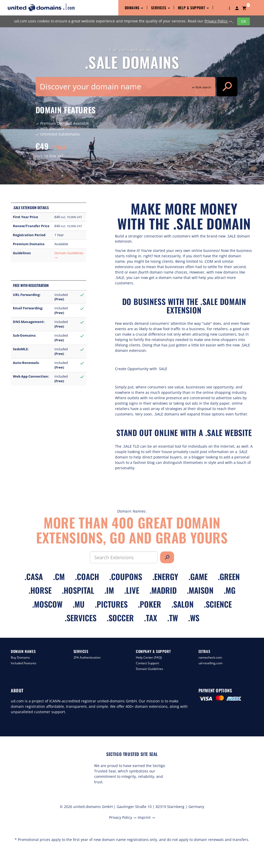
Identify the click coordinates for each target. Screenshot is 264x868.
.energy (165, 577)
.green (229, 577)
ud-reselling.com (211, 663)
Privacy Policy (219, 21)
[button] (229, 8)
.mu (79, 604)
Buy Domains (20, 657)
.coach (87, 577)
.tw (173, 618)
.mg (230, 590)
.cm (59, 577)
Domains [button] (134, 8)
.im (109, 590)
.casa (34, 577)
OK (244, 21)
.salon (183, 604)
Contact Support (147, 663)
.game (198, 577)
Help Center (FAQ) (149, 657)
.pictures (111, 604)
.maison (200, 590)
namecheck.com (210, 657)
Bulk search (201, 87)
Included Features (24, 663)
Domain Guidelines (150, 669)
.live (132, 590)
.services (81, 618)
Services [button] (160, 8)
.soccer (120, 618)
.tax (151, 618)
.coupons (126, 577)
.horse (40, 590)
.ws (194, 618)
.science (218, 604)
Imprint (146, 817)
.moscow (47, 604)
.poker (150, 604)
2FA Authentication (87, 657)
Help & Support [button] (193, 8)
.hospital (78, 590)
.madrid (163, 590)
